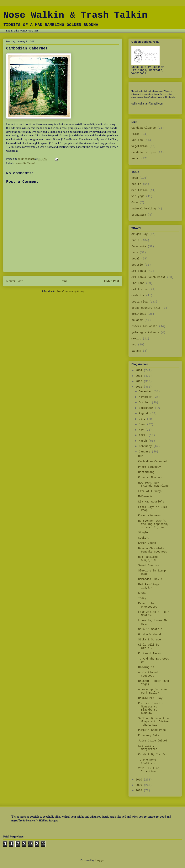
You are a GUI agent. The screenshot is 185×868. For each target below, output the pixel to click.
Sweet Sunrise (149, 565)
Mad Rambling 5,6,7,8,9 (148, 559)
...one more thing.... (147, 761)
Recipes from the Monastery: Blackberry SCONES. (151, 708)
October (145, 403)
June (143, 424)
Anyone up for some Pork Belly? (153, 691)
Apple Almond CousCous (148, 674)
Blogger (100, 860)
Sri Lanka (139, 271)
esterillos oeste (144, 326)
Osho (135, 202)
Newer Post (14, 281)
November (146, 397)
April (144, 435)
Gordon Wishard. (150, 634)
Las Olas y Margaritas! (148, 748)
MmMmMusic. (146, 496)
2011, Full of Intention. (149, 770)
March (144, 441)
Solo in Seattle (150, 629)
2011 (140, 387)
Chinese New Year (151, 477)
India (135, 240)
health (136, 184)
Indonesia (139, 247)
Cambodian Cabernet (153, 462)
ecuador (137, 320)
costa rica (140, 302)
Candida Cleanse (144, 128)
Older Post (112, 281)
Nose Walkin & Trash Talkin (75, 15)
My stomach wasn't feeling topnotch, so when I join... (153, 524)
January (145, 452)
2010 (140, 780)
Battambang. (147, 472)
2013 (140, 376)
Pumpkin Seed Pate (152, 730)
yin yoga (138, 196)
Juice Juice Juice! (153, 741)
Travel (31, 163)
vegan (135, 159)
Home (63, 281)
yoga (135, 178)
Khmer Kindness (150, 516)
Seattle (137, 265)
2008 (140, 791)
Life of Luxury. (150, 491)
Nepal (135, 259)
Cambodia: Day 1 (150, 579)
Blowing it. (147, 667)
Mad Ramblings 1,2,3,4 (149, 586)
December (146, 392)
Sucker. (144, 538)
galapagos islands (145, 332)
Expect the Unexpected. (148, 605)
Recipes (137, 140)
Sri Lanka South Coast (148, 277)
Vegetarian (140, 146)
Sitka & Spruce (150, 640)
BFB (141, 456)
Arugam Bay (140, 234)
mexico (136, 339)
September (147, 408)
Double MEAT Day (150, 698)
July (143, 419)
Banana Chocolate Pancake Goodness (153, 550)
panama (136, 351)
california (140, 289)
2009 (140, 785)
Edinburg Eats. (150, 735)
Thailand (138, 283)
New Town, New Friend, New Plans (153, 484)
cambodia (21, 163)
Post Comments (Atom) (70, 292)
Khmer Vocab (147, 543)
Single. (144, 533)
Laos (135, 252)
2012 (140, 381)
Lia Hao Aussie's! (152, 502)
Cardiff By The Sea (153, 754)
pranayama (139, 215)
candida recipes (144, 152)
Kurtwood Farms (150, 654)
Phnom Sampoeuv (150, 467)
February (146, 446)
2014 (140, 370)
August (144, 413)
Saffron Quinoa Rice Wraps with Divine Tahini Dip (154, 722)
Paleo (135, 134)
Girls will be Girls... (149, 647)
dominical (139, 314)
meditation (140, 190)
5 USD (142, 593)
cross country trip (146, 308)
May (142, 430)
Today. (143, 598)
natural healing (144, 209)
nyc (134, 345)
